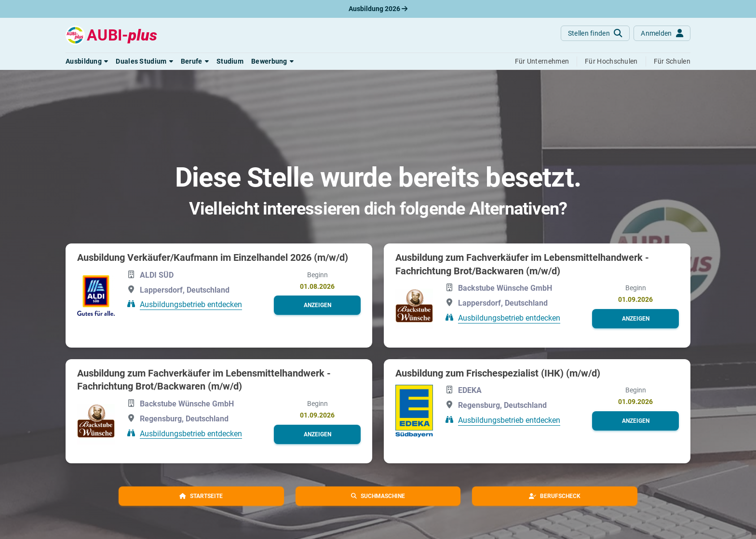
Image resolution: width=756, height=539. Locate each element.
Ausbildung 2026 (378, 9)
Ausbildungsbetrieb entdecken (191, 304)
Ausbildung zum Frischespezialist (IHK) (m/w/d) (498, 373)
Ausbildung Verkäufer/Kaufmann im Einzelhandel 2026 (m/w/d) (213, 257)
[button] (87, 61)
